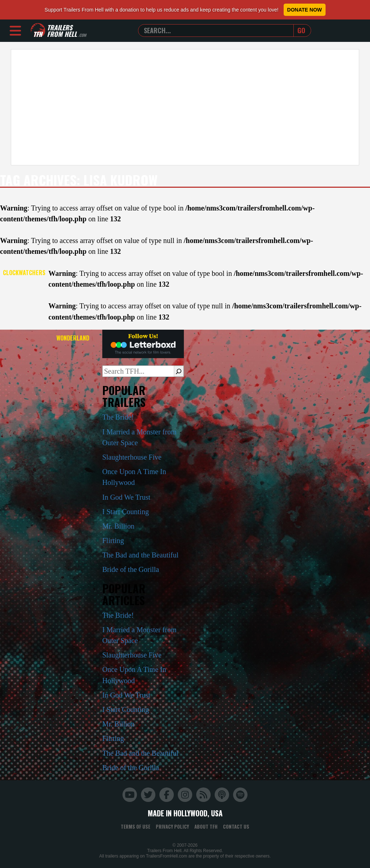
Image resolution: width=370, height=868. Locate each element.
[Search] (179, 371)
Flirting (113, 541)
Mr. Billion (118, 526)
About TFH (206, 826)
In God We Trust (126, 497)
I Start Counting (126, 512)
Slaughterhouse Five (132, 457)
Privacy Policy (172, 826)
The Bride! (118, 417)
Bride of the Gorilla (131, 569)
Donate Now (305, 10)
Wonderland (73, 338)
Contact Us (236, 826)
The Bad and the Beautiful (140, 555)
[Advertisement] (185, 107)
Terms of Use (135, 826)
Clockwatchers (24, 273)
